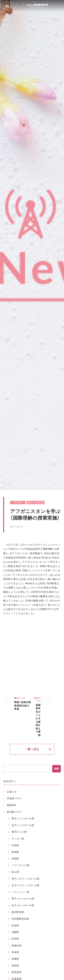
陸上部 (15, 872)
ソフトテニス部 (20, 865)
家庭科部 (17, 946)
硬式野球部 (18, 912)
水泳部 (15, 845)
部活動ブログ (14, 812)
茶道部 (15, 952)
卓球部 (15, 859)
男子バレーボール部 (23, 899)
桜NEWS (18, 503)
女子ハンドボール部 (23, 825)
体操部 (15, 852)
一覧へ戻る (32, 749)
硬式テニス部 (19, 832)
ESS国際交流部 (20, 919)
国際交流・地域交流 (35, 503)
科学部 (15, 939)
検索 (56, 769)
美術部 (15, 966)
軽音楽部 (17, 972)
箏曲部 (15, 959)
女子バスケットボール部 (26, 885)
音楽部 (15, 925)
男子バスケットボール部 (26, 879)
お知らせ (12, 792)
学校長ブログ (14, 798)
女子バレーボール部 (23, 905)
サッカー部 (18, 839)
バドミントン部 (20, 892)
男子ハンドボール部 (23, 819)
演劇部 (15, 932)
